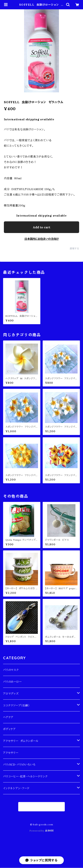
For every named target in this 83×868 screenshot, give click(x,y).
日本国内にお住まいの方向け (42, 239)
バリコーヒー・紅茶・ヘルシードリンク (25, 776)
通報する (74, 248)
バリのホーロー (12, 682)
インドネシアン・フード (16, 788)
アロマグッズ (11, 694)
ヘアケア (8, 717)
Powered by (41, 831)
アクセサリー (11, 753)
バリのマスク (11, 670)
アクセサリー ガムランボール (21, 741)
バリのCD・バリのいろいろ (19, 765)
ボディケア (9, 729)
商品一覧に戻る (42, 807)
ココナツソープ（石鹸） (16, 705)
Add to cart (41, 227)
